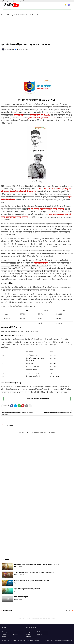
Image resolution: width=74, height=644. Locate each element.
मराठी (17, 1)
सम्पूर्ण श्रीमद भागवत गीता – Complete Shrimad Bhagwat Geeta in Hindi (37, 564)
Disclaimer (30, 640)
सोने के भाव (40, 634)
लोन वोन (28, 634)
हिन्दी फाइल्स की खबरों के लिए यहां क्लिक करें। (37, 399)
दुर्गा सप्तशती (16, 634)
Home (3, 15)
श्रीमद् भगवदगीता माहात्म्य (21, 597)
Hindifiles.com (68, 641)
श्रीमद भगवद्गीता (5, 632)
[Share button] (30, 406)
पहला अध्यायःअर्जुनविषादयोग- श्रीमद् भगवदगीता (27, 589)
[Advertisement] (37, 29)
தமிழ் (13, 1)
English (7, 1)
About (9, 640)
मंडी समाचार (29, 637)
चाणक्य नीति (4, 634)
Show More (69, 611)
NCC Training (9, 15)
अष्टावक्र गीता (16, 632)
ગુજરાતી (22, 1)
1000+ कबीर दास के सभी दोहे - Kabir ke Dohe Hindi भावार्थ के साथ (34, 573)
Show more (68, 425)
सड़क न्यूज (28, 632)
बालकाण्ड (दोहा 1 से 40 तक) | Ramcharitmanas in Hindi (32, 581)
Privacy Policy (22, 640)
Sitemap (37, 640)
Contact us (14, 640)
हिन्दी (3, 1)
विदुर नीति (4, 637)
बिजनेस (39, 632)
